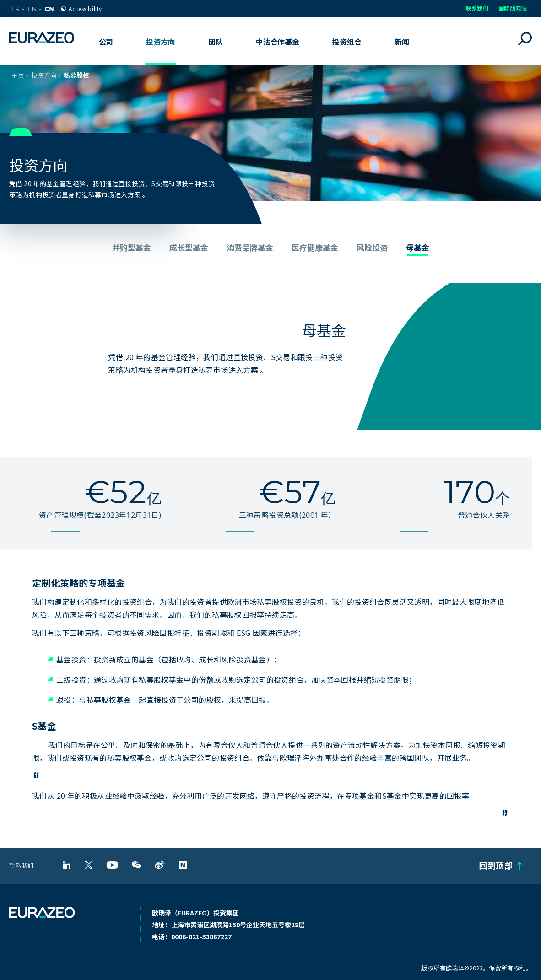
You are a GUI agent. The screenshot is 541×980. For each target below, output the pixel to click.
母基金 (418, 247)
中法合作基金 (278, 42)
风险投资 (372, 247)
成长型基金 (189, 247)
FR (16, 9)
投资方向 (44, 75)
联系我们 (477, 8)
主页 (18, 75)
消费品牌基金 (250, 247)
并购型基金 (132, 247)
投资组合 (347, 42)
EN (32, 9)
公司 (106, 42)
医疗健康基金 (315, 247)
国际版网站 (513, 8)
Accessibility (85, 9)
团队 (216, 42)
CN (49, 9)
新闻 (402, 42)
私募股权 (76, 75)
